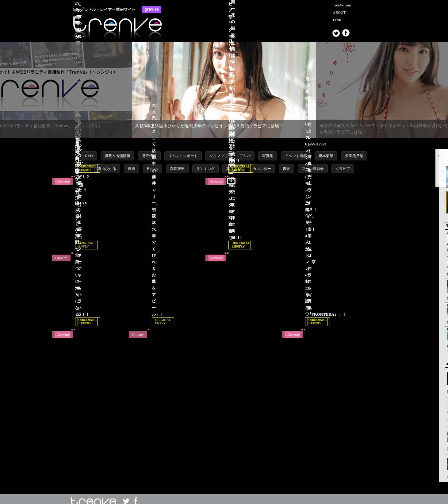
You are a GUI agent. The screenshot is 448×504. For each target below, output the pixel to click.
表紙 (132, 163)
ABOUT (339, 13)
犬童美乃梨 (354, 150)
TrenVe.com (342, 5)
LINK (337, 20)
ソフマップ (219, 150)
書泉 (286, 163)
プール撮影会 (313, 163)
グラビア (343, 163)
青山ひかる (107, 163)
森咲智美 (177, 163)
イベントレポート (183, 150)
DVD (89, 150)
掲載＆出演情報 (117, 150)
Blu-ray (153, 163)
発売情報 (149, 150)
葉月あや (234, 163)
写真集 (268, 150)
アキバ (245, 150)
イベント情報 (296, 150)
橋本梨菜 (326, 150)
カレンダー (262, 163)
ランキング (205, 163)
